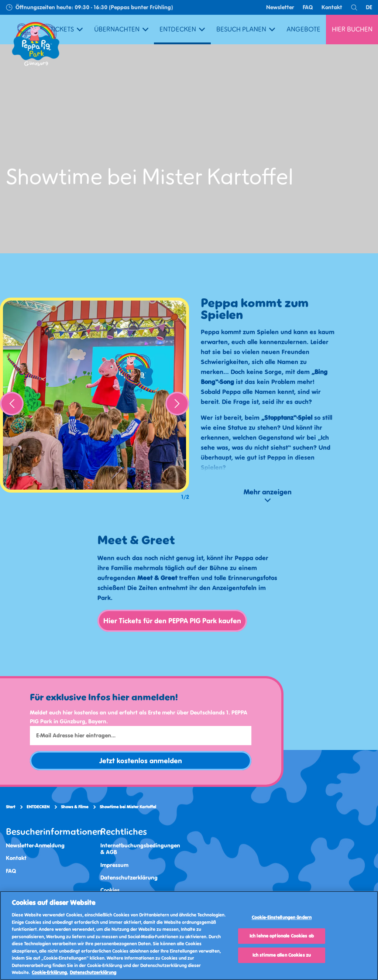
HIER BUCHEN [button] (352, 29)
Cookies (110, 890)
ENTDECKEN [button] (182, 29)
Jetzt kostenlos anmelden (141, 761)
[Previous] (12, 404)
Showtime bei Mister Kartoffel (128, 807)
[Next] (177, 404)
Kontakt (332, 7)
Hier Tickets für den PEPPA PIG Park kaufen (172, 621)
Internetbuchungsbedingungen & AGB (140, 849)
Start (11, 807)
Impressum (114, 865)
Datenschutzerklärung (129, 878)
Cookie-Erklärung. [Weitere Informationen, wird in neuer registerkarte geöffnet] (50, 972)
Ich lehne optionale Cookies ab (282, 936)
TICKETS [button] (66, 29)
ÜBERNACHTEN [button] (121, 29)
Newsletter (280, 7)
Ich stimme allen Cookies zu (282, 955)
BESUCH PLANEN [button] (246, 29)
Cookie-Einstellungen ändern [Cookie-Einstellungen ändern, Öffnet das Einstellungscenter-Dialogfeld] (282, 917)
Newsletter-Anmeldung (35, 845)
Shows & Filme (75, 807)
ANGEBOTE (303, 29)
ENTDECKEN (38, 807)
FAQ (308, 7)
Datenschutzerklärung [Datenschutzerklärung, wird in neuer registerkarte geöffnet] (93, 972)
